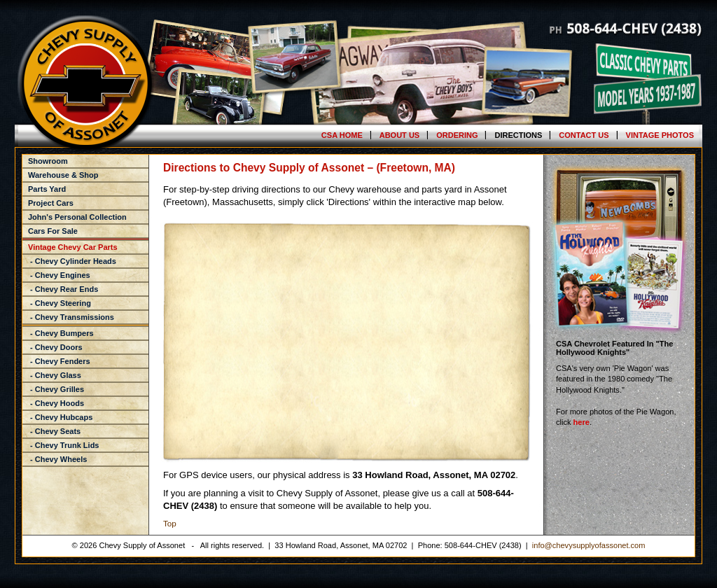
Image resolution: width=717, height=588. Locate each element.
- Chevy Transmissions (71, 317)
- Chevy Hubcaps (60, 417)
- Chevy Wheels (57, 459)
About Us (399, 135)
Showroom (48, 161)
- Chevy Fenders (59, 361)
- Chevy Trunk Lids (63, 445)
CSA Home (342, 135)
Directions (518, 135)
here (582, 422)
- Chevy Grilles (56, 389)
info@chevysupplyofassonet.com (589, 545)
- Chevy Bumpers (61, 333)
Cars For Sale (53, 231)
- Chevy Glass (55, 375)
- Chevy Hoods (56, 403)
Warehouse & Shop (63, 175)
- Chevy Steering (60, 303)
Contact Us (584, 135)
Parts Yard (47, 189)
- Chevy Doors (55, 347)
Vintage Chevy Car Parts (73, 247)
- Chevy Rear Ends (63, 289)
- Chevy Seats (54, 431)
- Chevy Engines (59, 275)
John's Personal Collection (77, 217)
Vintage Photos (660, 135)
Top (170, 523)
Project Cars (51, 203)
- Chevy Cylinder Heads (72, 261)
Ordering (457, 135)
